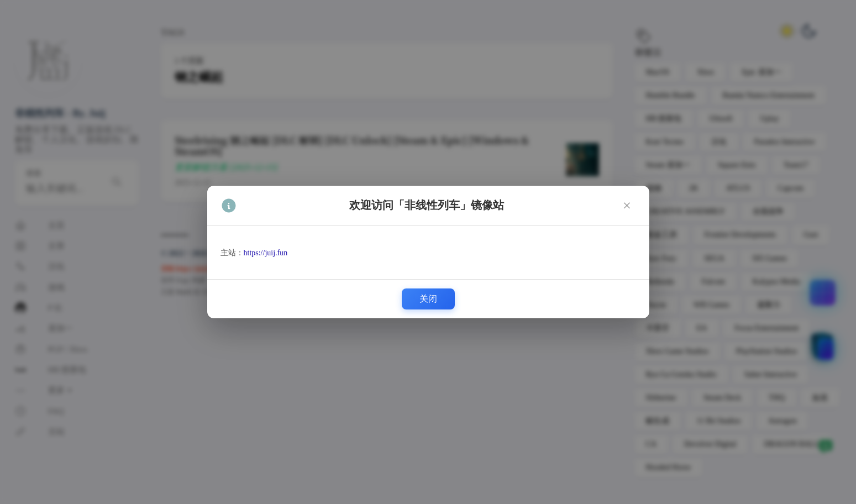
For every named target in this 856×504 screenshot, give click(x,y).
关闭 (428, 299)
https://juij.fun (266, 253)
